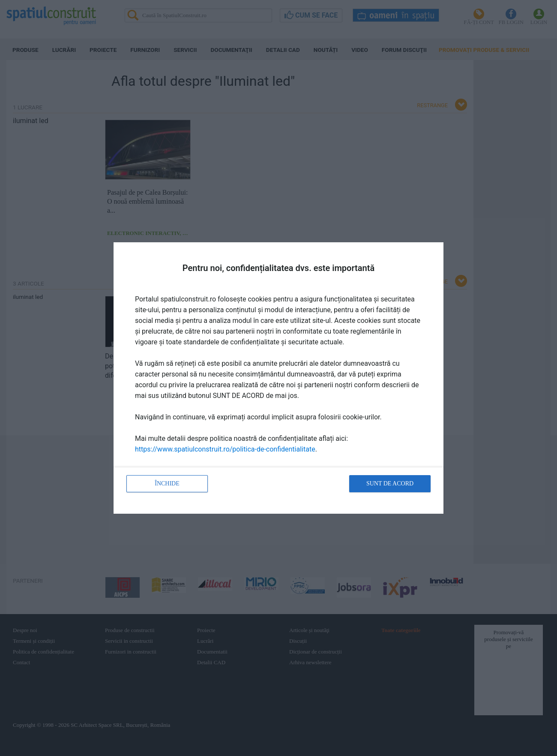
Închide (167, 483)
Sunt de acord (390, 483)
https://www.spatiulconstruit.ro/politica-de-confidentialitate (225, 449)
